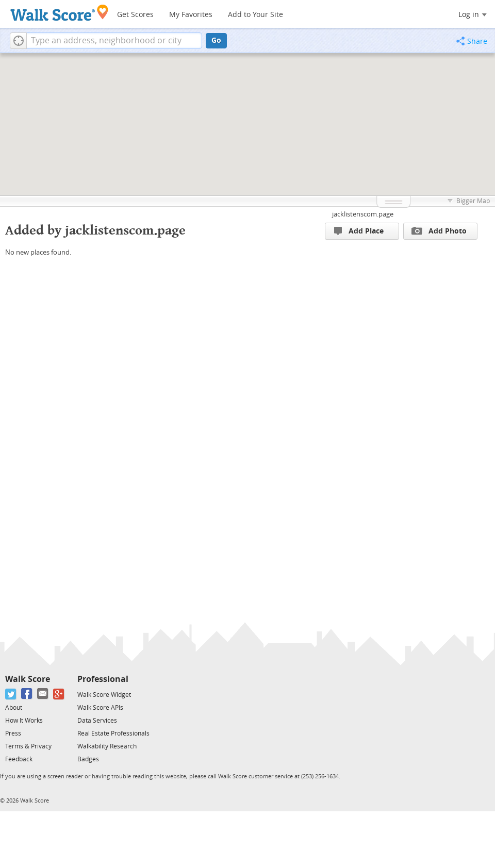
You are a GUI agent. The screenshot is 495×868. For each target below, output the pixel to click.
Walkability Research (107, 746)
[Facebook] (27, 694)
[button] (18, 41)
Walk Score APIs (100, 708)
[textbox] (114, 41)
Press (13, 733)
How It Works (24, 721)
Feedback (19, 759)
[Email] (43, 694)
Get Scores (135, 15)
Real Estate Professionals (113, 733)
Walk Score (28, 679)
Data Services (97, 721)
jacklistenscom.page (363, 214)
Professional (103, 679)
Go (216, 40)
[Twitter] (11, 694)
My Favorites (191, 15)
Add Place (359, 231)
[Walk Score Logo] (60, 13)
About (14, 708)
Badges (88, 759)
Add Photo (439, 231)
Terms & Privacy (28, 746)
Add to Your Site (255, 15)
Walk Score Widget (104, 695)
